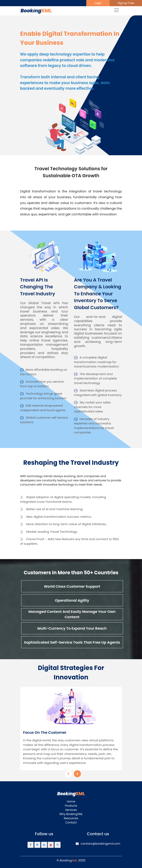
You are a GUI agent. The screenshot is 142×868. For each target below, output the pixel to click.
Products (71, 806)
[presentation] (68, 774)
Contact (71, 822)
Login (98, 3)
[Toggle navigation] (116, 10)
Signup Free (126, 3)
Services (71, 810)
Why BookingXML (71, 814)
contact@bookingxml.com (98, 844)
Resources (71, 818)
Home (71, 801)
